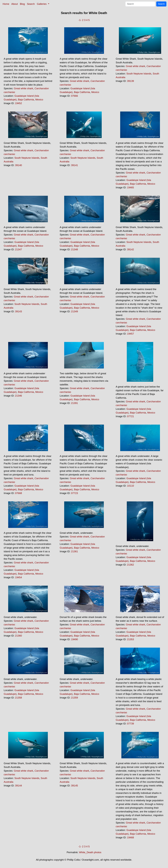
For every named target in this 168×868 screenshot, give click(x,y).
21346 (18, 396)
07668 (18, 493)
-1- (80, 20)
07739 (130, 724)
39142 (130, 249)
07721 (130, 416)
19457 (130, 334)
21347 (18, 249)
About (15, 4)
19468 (130, 837)
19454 (18, 577)
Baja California (26, 100)
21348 (74, 249)
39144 (18, 786)
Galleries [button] (42, 4)
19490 (74, 639)
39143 (18, 311)
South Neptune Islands (139, 74)
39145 (74, 786)
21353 (130, 639)
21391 (74, 403)
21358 (18, 698)
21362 (130, 565)
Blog (22, 4)
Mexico (39, 100)
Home (6, 4)
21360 (18, 636)
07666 (74, 96)
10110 (130, 486)
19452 (18, 103)
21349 (74, 311)
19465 (130, 187)
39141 (74, 165)
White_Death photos (90, 852)
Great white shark (24, 88)
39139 (130, 81)
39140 (18, 165)
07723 (74, 493)
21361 (74, 551)
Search (31, 4)
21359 (74, 698)
